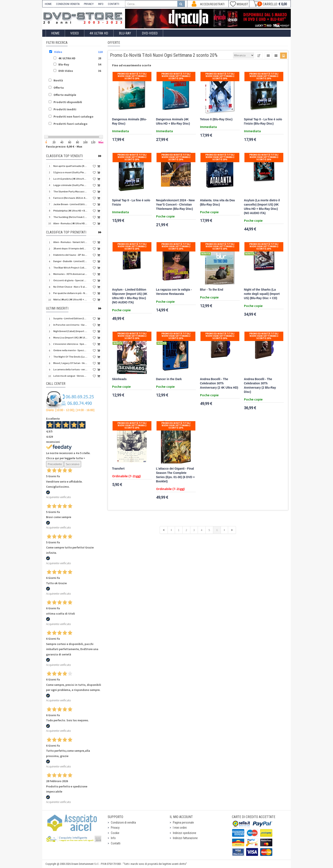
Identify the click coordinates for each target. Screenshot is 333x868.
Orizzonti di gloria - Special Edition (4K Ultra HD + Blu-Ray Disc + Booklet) (70, 280)
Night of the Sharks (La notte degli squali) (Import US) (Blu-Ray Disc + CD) (262, 294)
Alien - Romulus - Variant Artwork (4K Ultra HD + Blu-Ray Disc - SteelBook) (70, 242)
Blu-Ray (125, 33)
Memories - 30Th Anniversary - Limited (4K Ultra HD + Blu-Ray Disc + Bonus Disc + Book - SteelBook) (70, 274)
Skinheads (119, 379)
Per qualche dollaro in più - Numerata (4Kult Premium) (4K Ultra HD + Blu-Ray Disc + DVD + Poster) (70, 293)
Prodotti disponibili (68, 102)
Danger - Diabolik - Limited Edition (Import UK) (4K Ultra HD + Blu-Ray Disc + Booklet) (70, 261)
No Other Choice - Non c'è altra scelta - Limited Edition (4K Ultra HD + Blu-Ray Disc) (70, 287)
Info (113, 838)
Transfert (118, 469)
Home (55, 33)
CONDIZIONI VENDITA (68, 4)
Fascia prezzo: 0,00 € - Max (64, 146)
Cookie (115, 833)
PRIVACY (89, 4)
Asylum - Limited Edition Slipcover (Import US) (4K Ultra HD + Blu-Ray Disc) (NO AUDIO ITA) (130, 296)
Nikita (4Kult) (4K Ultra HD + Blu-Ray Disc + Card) (70, 299)
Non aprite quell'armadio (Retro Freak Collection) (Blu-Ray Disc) (70, 166)
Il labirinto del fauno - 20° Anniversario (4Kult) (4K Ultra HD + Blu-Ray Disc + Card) (70, 255)
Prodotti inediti (65, 109)
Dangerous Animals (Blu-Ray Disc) (129, 121)
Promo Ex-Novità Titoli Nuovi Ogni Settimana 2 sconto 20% (132, 76)
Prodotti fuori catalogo (71, 124)
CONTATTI (114, 4)
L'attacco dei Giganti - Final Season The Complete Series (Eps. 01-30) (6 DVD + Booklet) (176, 475)
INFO (101, 4)
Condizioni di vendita (123, 823)
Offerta (59, 88)
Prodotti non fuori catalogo (73, 116)
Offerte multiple (65, 95)
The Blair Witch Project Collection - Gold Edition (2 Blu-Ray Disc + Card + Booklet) (70, 268)
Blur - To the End (212, 290)
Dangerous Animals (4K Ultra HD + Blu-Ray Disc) (173, 121)
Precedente (55, 464)
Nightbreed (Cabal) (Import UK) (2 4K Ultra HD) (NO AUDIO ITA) (70, 331)
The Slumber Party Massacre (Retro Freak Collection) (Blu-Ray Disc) (70, 191)
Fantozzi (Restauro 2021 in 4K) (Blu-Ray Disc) (70, 198)
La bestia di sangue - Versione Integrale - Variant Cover (70, 376)
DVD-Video (150, 33)
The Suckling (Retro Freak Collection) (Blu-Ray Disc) (70, 217)
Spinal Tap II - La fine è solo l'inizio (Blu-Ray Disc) (263, 121)
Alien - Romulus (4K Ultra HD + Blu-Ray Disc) (70, 223)
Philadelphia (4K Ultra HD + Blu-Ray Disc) (70, 211)
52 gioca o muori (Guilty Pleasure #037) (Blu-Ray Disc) (70, 172)
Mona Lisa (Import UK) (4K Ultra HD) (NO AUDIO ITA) (70, 337)
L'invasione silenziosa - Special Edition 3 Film (70, 344)
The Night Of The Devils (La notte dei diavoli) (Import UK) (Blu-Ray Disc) (70, 357)
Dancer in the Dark (169, 379)
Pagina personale (183, 823)
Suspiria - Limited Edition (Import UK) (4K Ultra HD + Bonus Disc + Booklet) (70, 318)
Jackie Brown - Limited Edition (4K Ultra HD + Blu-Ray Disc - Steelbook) (70, 204)
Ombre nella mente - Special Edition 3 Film (70, 350)
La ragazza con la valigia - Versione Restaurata (174, 292)
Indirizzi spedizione (185, 833)
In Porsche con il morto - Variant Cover (70, 325)
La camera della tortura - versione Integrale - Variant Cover (70, 369)
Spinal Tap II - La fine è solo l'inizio (131, 202)
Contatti (116, 843)
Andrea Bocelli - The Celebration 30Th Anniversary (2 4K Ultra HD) (219, 383)
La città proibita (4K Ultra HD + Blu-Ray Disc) (70, 179)
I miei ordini (180, 828)
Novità (58, 80)
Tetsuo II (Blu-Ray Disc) (216, 119)
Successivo (73, 464)
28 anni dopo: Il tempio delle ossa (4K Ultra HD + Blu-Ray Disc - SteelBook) (70, 248)
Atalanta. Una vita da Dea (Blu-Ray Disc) (217, 202)
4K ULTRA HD (99, 33)
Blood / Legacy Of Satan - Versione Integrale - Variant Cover (70, 363)
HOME (48, 4)
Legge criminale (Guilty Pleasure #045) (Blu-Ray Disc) (70, 185)
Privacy (115, 828)
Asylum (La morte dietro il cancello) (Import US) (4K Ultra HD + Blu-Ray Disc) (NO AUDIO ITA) (262, 207)
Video (75, 33)
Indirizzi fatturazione (185, 838)
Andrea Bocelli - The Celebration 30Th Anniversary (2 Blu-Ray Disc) (260, 386)
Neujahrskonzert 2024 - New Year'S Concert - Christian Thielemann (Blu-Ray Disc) (175, 205)
